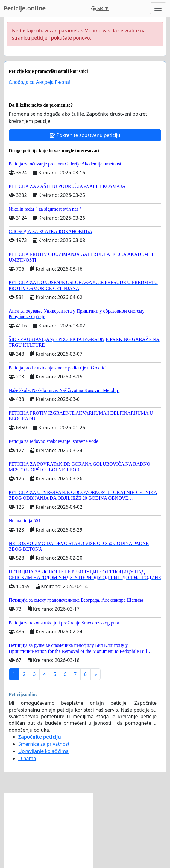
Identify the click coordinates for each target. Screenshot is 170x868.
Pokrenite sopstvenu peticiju (85, 135)
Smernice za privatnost (44, 744)
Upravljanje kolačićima (43, 751)
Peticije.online (25, 8)
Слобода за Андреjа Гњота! (39, 82)
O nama (27, 758)
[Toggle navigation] (158, 8)
